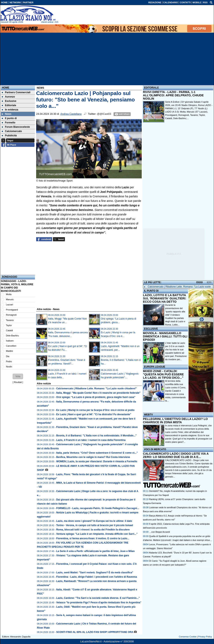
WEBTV (148, 415)
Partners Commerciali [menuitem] (16, 92)
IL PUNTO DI (151, 291)
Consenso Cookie (188, 637)
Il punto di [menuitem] (9, 118)
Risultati (18, 382)
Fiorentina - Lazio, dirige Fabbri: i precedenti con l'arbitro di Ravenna (97, 577)
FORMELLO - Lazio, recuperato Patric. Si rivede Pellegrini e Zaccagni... (98, 508)
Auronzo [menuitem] (8, 97)
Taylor (9, 325)
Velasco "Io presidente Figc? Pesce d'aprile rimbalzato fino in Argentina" (99, 603)
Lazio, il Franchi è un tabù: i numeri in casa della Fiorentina (91, 440)
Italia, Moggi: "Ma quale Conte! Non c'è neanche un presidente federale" (98, 393)
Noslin (9, 367)
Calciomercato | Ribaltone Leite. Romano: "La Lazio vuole (179, 287)
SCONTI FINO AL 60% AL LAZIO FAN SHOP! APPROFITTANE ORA (95, 632)
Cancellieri (11, 346)
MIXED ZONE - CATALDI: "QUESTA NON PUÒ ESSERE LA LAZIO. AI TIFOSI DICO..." (163, 374)
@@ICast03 (104, 114)
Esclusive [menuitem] (9, 101)
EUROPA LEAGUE (155, 367)
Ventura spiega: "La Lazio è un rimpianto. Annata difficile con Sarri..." (97, 534)
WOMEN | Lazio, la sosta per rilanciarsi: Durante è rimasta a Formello (97, 461)
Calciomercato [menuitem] (12, 131)
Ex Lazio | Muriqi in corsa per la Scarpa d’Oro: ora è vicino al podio (95, 410)
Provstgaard (12, 310)
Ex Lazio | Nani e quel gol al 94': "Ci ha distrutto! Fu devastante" (94, 414)
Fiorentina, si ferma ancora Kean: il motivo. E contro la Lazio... (93, 538)
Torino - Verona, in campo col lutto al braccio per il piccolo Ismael (95, 525)
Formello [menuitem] (9, 123)
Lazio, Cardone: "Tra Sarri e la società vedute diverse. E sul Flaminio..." (98, 598)
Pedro (9, 361)
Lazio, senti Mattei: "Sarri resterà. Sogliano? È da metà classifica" (95, 573)
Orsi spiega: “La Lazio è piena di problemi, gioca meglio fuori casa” (96, 397)
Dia (8, 356)
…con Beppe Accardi (159, 532)
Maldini (9, 351)
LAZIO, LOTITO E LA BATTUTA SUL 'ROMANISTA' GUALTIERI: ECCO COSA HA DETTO (165, 298)
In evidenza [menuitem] (10, 110)
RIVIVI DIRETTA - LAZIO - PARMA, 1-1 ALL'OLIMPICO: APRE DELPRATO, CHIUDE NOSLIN (173, 95)
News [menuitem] (7, 114)
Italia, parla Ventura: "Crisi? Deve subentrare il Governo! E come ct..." (97, 453)
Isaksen (10, 341)
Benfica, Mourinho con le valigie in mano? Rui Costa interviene (93, 457)
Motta (9, 294)
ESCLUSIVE (151, 329)
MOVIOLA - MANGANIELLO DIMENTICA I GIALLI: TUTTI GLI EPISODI (165, 336)
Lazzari (10, 305)
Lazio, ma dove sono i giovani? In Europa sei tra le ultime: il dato (94, 521)
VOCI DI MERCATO (155, 449)
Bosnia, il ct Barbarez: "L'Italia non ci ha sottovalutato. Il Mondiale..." (97, 436)
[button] (18, 376)
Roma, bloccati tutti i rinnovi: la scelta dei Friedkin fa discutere (93, 530)
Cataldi (9, 330)
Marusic (10, 299)
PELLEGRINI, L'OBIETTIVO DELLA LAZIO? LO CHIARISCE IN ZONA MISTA (175, 421)
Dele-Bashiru (12, 336)
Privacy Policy (205, 637)
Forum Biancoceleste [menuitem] (16, 127)
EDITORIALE (151, 88)
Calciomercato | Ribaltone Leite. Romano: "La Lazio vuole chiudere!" (97, 389)
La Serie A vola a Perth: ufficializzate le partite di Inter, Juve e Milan (95, 551)
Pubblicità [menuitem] (9, 136)
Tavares (10, 320)
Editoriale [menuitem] (9, 105)
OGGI (199, 282)
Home (6, 88)
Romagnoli (11, 315)
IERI (209, 282)
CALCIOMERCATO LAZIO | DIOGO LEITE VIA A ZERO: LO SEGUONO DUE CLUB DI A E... (176, 455)
